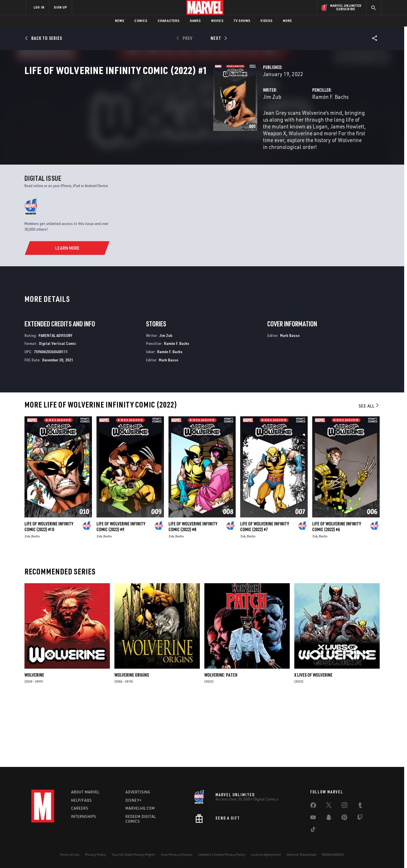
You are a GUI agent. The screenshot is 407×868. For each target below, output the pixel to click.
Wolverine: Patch (221, 740)
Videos (266, 21)
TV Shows (242, 21)
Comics (141, 21)
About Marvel (85, 792)
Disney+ (134, 800)
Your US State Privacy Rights (133, 854)
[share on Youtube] (313, 818)
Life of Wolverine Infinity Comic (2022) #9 (121, 591)
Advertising (138, 792)
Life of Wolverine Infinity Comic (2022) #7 (265, 591)
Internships (84, 816)
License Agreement (266, 854)
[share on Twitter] (329, 806)
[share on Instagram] (344, 806)
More (288, 21)
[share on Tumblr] (360, 806)
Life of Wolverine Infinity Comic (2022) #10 (49, 591)
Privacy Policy (95, 854)
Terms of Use (69, 854)
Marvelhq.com (140, 808)
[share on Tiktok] (313, 830)
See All (369, 470)
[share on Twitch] (360, 818)
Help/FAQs (82, 800)
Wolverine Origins (132, 740)
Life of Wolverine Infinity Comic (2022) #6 (337, 591)
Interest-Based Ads (302, 854)
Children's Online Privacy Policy (222, 854)
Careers (80, 808)
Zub (27, 601)
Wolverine (34, 740)
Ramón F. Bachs (264, 122)
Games (195, 21)
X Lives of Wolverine (313, 740)
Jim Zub (140, 122)
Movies (217, 21)
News (120, 21)
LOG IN (39, 7)
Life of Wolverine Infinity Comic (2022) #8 (193, 591)
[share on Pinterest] (344, 818)
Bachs (36, 601)
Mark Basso (168, 425)
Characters (169, 21)
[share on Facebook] (313, 806)
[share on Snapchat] (329, 818)
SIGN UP (60, 7)
